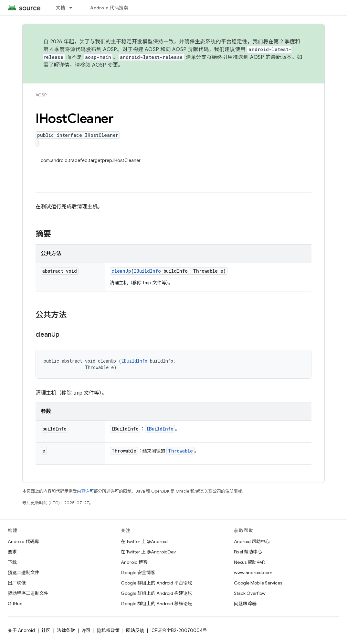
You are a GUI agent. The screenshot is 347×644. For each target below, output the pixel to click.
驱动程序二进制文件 (28, 593)
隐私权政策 (108, 630)
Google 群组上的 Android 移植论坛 (157, 604)
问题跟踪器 (245, 604)
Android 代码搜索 (109, 8)
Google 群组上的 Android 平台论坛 (157, 583)
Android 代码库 (23, 541)
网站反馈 (135, 630)
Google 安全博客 (138, 573)
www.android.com (253, 573)
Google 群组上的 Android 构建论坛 (157, 593)
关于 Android (21, 630)
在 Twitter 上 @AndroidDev (148, 552)
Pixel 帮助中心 (248, 552)
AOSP (41, 95)
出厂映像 (17, 583)
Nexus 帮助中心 (250, 562)
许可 (86, 630)
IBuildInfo (147, 271)
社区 (46, 630)
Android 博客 (134, 562)
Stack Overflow (250, 593)
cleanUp (121, 271)
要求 (12, 552)
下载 (12, 562)
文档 (61, 8)
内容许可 (85, 491)
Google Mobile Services (258, 583)
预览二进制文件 (24, 573)
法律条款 (66, 630)
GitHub (15, 604)
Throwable (180, 451)
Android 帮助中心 (252, 541)
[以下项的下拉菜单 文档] (74, 8)
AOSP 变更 (105, 65)
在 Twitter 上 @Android (144, 541)
